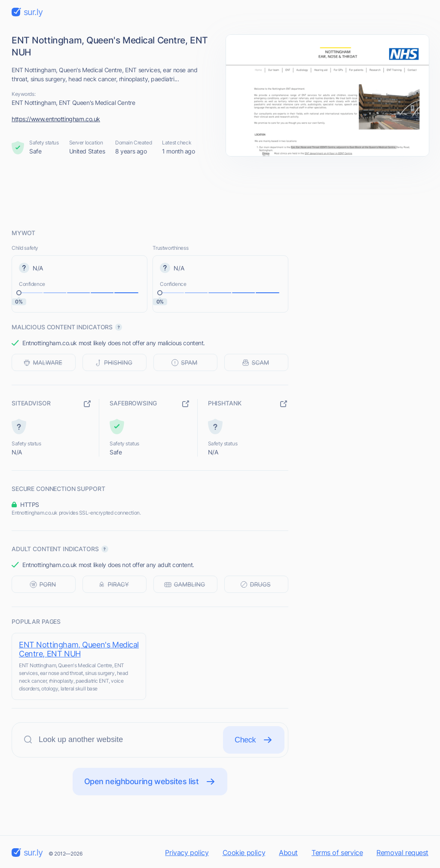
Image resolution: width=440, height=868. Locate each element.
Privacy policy (187, 853)
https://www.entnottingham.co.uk (56, 119)
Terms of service (337, 853)
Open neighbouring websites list (150, 782)
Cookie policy (244, 853)
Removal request (402, 853)
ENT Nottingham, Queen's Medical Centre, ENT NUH (79, 649)
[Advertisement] (220, 192)
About (288, 853)
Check (254, 740)
